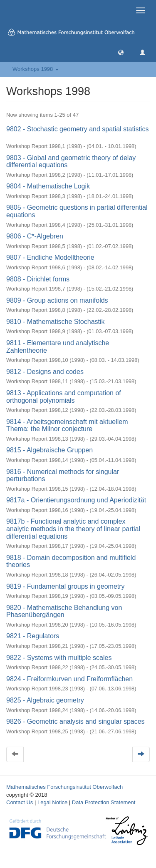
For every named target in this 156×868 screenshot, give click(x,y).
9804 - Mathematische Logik (48, 186)
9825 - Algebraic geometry (45, 700)
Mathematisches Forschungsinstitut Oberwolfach (64, 787)
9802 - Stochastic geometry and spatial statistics (77, 129)
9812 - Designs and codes (45, 372)
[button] (121, 52)
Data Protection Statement (104, 802)
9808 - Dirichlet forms (38, 279)
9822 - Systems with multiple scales (59, 658)
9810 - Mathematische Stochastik (56, 322)
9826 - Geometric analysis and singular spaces (76, 721)
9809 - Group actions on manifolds (57, 300)
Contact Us (20, 802)
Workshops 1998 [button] (36, 69)
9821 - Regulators (33, 636)
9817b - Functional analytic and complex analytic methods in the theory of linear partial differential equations (73, 529)
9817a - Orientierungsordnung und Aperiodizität (76, 500)
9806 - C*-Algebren (35, 236)
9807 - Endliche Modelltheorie (50, 257)
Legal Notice (52, 802)
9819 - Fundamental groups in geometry (66, 586)
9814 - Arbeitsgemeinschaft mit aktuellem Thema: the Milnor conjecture (67, 425)
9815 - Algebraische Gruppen (50, 450)
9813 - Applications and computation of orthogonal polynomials (64, 397)
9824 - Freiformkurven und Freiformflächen (69, 679)
